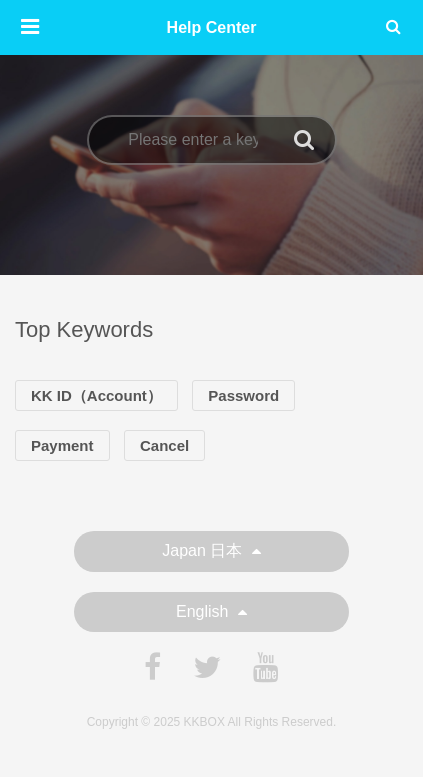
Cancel (164, 445)
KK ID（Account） (96, 395)
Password (243, 395)
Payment (62, 445)
